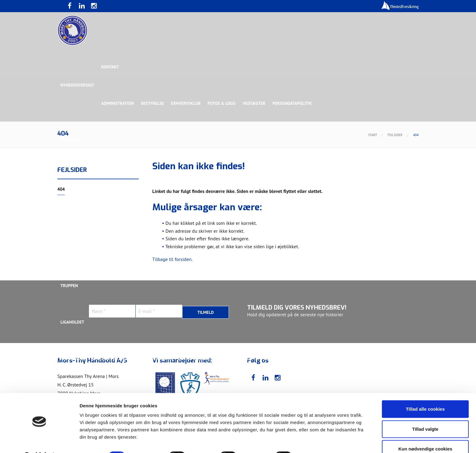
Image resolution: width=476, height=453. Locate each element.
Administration (118, 103)
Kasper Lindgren (379, 359)
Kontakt (110, 67)
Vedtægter (255, 103)
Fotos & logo (223, 103)
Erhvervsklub (187, 103)
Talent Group (113, 213)
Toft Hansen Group (357, 176)
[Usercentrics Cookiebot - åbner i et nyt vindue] (39, 441)
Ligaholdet (72, 322)
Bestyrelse (153, 103)
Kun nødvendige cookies (425, 433)
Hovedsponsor (76, 176)
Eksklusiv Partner (151, 176)
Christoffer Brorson (115, 359)
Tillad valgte (425, 413)
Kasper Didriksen (336, 359)
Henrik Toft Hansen (259, 359)
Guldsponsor (241, 176)
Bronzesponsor (313, 176)
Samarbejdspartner (198, 176)
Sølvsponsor (276, 176)
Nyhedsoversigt (77, 85)
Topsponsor (111, 176)
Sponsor (69, 140)
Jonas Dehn (299, 359)
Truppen (69, 286)
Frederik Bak (158, 359)
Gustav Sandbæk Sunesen (206, 359)
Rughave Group (76, 213)
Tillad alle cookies (425, 393)
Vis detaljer (316, 441)
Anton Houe (73, 359)
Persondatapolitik (294, 103)
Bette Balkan (74, 249)
